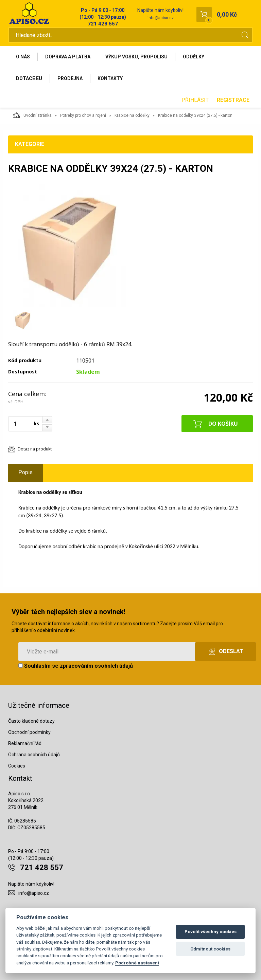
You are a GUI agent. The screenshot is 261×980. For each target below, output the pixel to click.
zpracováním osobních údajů (96, 666)
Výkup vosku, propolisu (137, 57)
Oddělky (194, 57)
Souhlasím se (76, 666)
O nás (23, 57)
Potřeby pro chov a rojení (83, 116)
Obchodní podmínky (29, 733)
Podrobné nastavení (137, 963)
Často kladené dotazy (31, 721)
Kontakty (110, 78)
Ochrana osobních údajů (34, 755)
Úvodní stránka (32, 115)
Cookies (17, 766)
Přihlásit (195, 100)
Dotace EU (29, 78)
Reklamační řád (25, 744)
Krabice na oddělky (132, 116)
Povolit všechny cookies (211, 932)
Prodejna (70, 78)
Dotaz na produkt (35, 449)
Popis (25, 473)
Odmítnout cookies (210, 949)
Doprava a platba (68, 57)
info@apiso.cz (161, 18)
